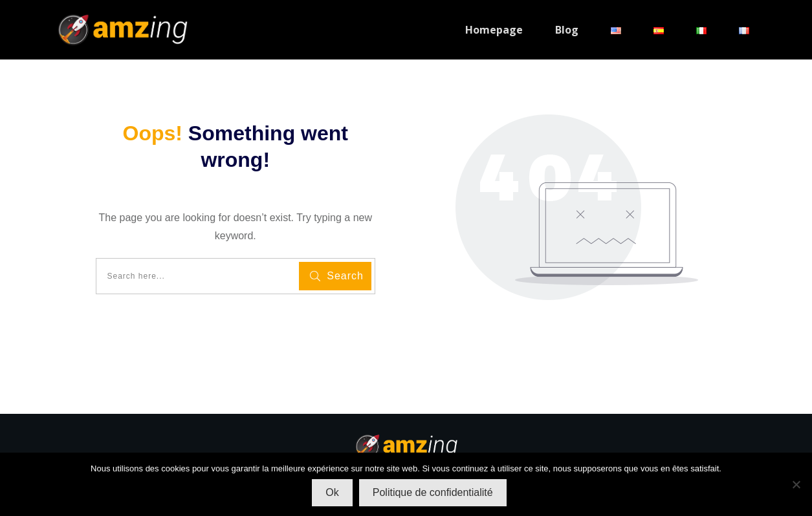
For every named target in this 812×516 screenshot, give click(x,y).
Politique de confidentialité (433, 492)
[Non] (796, 484)
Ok (332, 492)
